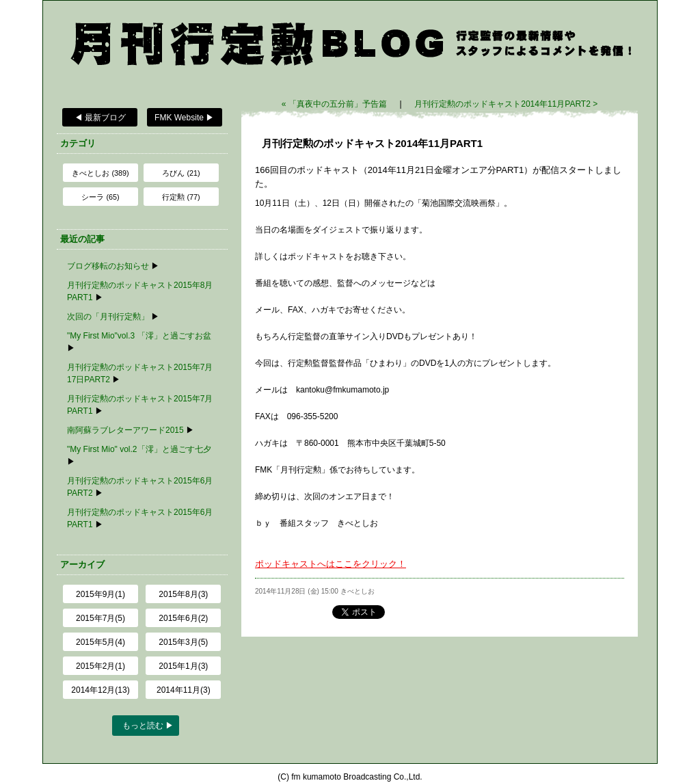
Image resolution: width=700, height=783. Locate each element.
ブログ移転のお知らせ (108, 266)
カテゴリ (78, 143)
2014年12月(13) (100, 690)
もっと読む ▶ (148, 726)
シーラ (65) (100, 197)
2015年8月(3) (183, 594)
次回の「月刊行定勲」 (108, 317)
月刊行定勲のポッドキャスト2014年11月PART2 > (506, 104)
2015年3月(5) (183, 642)
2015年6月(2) (183, 618)
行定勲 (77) (181, 197)
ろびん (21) (181, 173)
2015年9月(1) (100, 594)
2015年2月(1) (100, 666)
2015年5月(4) (100, 642)
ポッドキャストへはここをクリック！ (331, 564)
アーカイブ (82, 565)
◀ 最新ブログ (100, 118)
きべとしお (358, 591)
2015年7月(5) (100, 618)
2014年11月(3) (184, 690)
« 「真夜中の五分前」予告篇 (335, 104)
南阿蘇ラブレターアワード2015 (125, 430)
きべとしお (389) (100, 173)
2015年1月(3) (183, 666)
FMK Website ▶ (184, 118)
